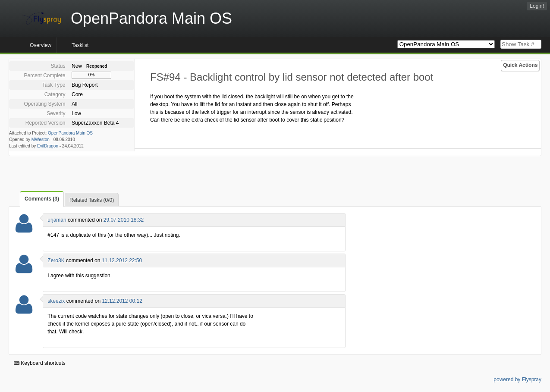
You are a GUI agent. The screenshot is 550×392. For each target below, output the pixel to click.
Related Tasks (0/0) (92, 200)
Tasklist (80, 45)
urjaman (57, 220)
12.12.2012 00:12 (122, 301)
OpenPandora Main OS (70, 133)
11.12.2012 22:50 (122, 260)
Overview (41, 45)
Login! (537, 6)
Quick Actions (520, 65)
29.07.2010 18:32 (124, 220)
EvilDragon (48, 146)
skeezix (56, 301)
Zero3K (56, 260)
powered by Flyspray (517, 379)
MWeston (41, 140)
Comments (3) (42, 199)
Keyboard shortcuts (40, 363)
